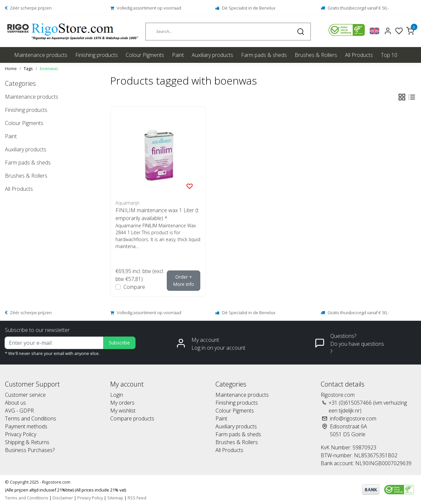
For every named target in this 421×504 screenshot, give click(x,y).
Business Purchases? (30, 450)
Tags (28, 68)
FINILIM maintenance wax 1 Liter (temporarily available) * (157, 214)
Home (11, 68)
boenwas (49, 68)
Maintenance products (41, 55)
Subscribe (119, 343)
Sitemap (115, 498)
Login (117, 395)
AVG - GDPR (19, 411)
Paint (178, 55)
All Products (359, 55)
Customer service (25, 395)
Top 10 (389, 55)
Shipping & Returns (27, 442)
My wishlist (123, 411)
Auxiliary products (212, 55)
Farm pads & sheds (264, 55)
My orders (122, 403)
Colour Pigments (145, 55)
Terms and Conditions (31, 418)
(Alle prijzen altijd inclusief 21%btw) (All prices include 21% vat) (65, 490)
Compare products (132, 418)
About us (15, 403)
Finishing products (97, 55)
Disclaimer (63, 498)
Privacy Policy (21, 434)
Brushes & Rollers (316, 55)
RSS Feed (137, 498)
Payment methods (26, 426)
